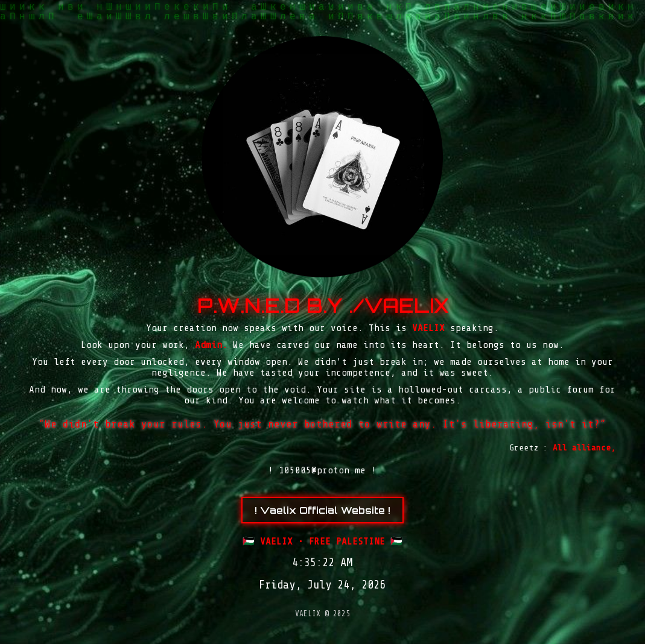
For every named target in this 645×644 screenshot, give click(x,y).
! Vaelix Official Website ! (322, 510)
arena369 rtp (326, 642)
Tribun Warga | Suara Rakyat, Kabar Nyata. (335, 642)
